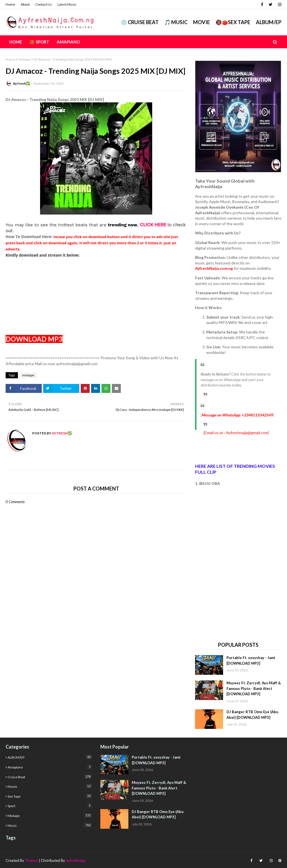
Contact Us (44, 4)
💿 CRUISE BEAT (140, 22)
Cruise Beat (50, 777)
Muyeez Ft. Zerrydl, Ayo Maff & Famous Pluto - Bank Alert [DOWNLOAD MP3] (254, 688)
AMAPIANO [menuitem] (68, 42)
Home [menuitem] (16, 42)
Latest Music (67, 4)
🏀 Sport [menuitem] (39, 42)
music (50, 825)
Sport (50, 806)
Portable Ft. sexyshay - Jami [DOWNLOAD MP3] (251, 660)
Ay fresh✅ (21, 83)
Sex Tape (50, 796)
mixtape (25, 59)
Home (10, 4)
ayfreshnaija (76, 860)
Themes (32, 860)
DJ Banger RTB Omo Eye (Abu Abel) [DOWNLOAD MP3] (252, 715)
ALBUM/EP (269, 22)
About (25, 4)
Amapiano (50, 767)
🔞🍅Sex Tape (233, 22)
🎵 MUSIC (176, 22)
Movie (202, 22)
